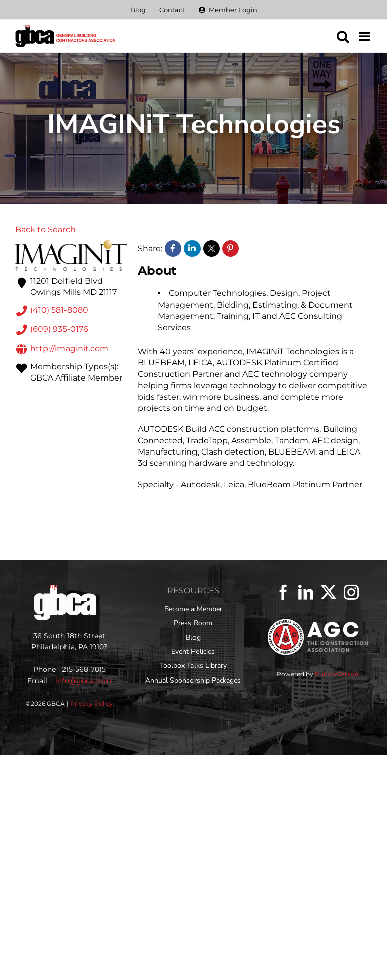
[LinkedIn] (306, 592)
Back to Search (45, 229)
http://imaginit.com (62, 349)
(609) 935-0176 (52, 330)
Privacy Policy (91, 703)
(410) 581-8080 (52, 311)
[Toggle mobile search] (343, 36)
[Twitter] (329, 592)
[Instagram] (351, 592)
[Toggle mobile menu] (365, 36)
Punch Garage (337, 674)
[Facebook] (283, 592)
